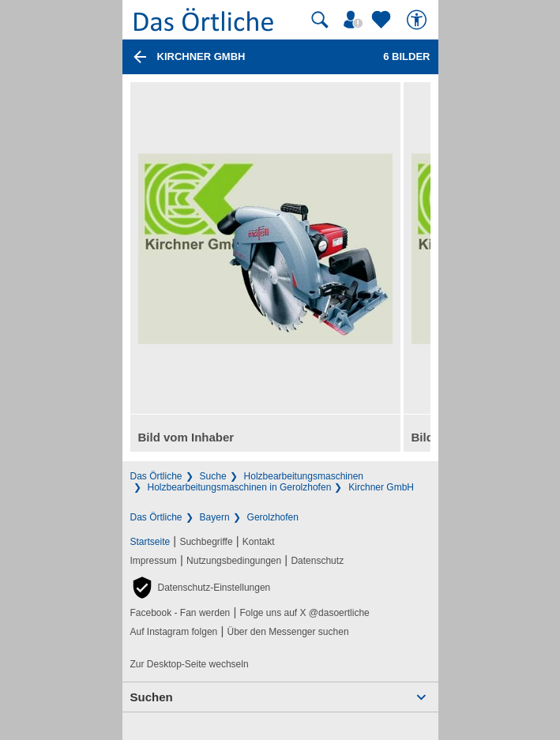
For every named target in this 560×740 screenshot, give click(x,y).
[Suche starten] (320, 20)
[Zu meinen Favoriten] (383, 20)
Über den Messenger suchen (288, 632)
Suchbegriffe (206, 542)
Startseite (150, 542)
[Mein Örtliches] (355, 20)
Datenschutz (317, 561)
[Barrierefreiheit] (419, 20)
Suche (213, 476)
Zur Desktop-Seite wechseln (190, 664)
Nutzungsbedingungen (234, 561)
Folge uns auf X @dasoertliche (304, 613)
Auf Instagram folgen (174, 632)
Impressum (154, 561)
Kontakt (259, 542)
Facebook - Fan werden (180, 613)
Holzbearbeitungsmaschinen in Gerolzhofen (240, 487)
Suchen (152, 697)
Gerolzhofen (273, 517)
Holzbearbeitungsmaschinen (304, 476)
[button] (201, 588)
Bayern (215, 517)
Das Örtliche (156, 476)
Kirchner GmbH (381, 487)
